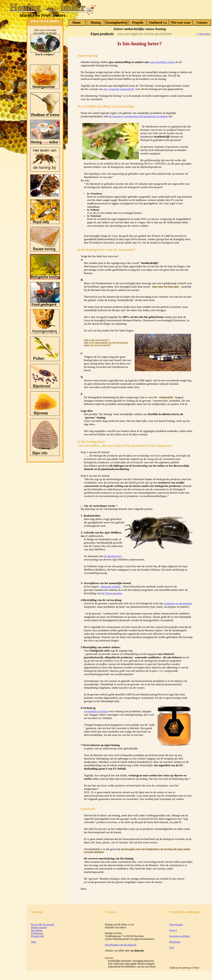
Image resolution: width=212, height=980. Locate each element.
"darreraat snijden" (111, 586)
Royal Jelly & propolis (43, 925)
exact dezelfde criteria (162, 62)
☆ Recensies (203, 34)
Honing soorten (39, 927)
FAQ (172, 948)
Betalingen (175, 942)
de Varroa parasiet (112, 593)
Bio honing (37, 930)
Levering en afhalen (179, 936)
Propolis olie (37, 936)
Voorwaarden (176, 925)
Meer (34, 942)
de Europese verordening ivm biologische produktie (138, 116)
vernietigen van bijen (96, 711)
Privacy (173, 930)
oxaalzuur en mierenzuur (178, 603)
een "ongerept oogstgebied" (119, 89)
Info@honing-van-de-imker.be (121, 945)
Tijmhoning (37, 933)
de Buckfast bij (113, 556)
